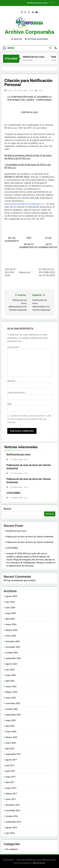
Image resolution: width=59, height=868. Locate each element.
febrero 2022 (11, 737)
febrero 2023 (11, 692)
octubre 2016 (12, 816)
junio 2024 (10, 608)
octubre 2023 (12, 653)
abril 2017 (10, 782)
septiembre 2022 (13, 715)
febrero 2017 (11, 794)
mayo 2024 (11, 613)
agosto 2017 (11, 760)
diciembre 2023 (13, 641)
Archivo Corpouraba (29, 32)
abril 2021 (10, 749)
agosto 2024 (11, 596)
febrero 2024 (11, 630)
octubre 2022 (12, 709)
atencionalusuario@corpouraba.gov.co (24, 204)
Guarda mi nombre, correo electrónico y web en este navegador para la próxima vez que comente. (29, 419)
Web (9, 404)
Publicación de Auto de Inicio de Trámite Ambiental (30, 537)
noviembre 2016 (13, 811)
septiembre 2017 (13, 754)
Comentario (14, 347)
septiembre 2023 (13, 658)
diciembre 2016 (13, 805)
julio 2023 (10, 670)
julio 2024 (10, 602)
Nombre (12, 381)
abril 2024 (10, 619)
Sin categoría (12, 849)
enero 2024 (11, 636)
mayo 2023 (11, 675)
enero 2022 (11, 743)
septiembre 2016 (13, 822)
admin (10, 90)
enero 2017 (11, 799)
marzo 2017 (11, 788)
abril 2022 (10, 726)
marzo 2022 (11, 732)
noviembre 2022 (13, 703)
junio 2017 (10, 771)
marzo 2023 (11, 687)
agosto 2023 (11, 664)
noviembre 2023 (13, 647)
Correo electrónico (17, 393)
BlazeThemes (39, 863)
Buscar (8, 509)
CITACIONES (13, 493)
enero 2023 (11, 698)
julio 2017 (10, 765)
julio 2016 (10, 833)
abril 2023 (10, 681)
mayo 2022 (11, 720)
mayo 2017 (11, 777)
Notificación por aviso (37, 3)
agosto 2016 (11, 828)
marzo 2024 (11, 624)
